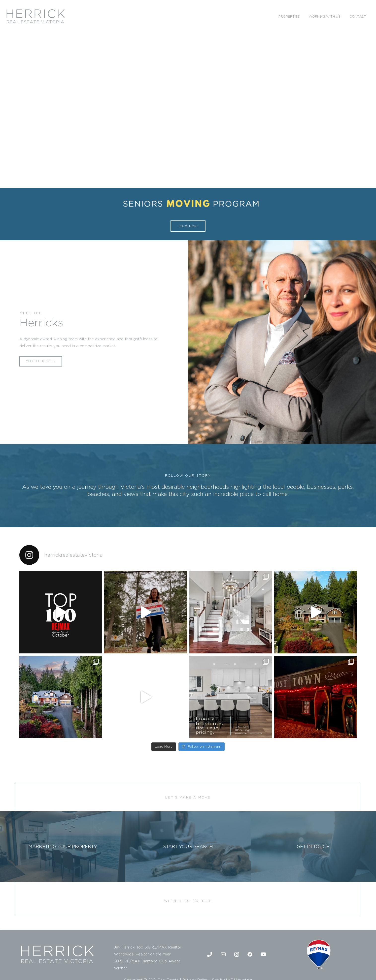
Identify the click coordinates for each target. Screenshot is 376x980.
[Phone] (210, 954)
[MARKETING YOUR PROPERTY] (63, 847)
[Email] (223, 954)
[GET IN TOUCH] (313, 847)
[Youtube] (263, 954)
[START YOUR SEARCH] (188, 847)
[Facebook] (250, 954)
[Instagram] (237, 954)
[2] (36, 16)
